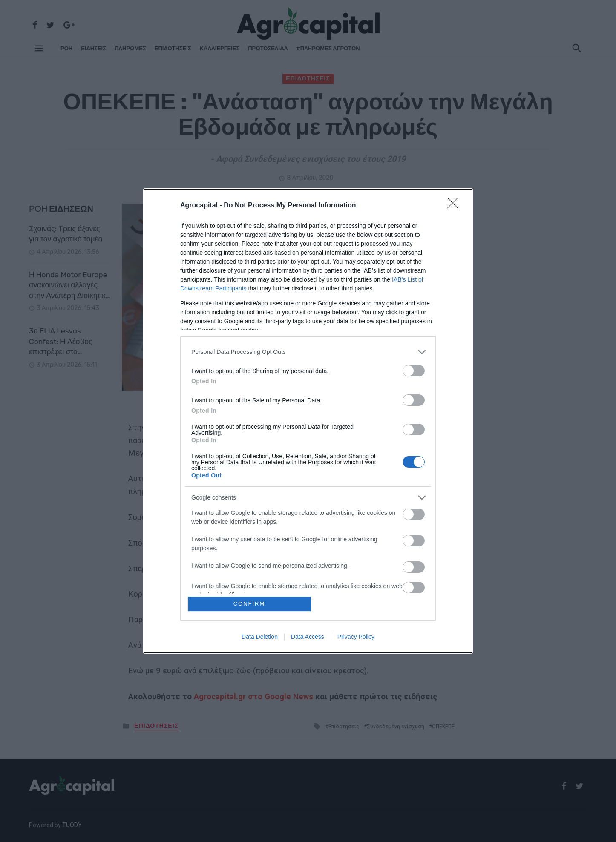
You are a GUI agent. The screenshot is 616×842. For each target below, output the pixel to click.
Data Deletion (260, 637)
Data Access (308, 637)
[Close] (455, 206)
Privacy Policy (356, 637)
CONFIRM (249, 604)
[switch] (414, 371)
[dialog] (308, 421)
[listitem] (308, 352)
